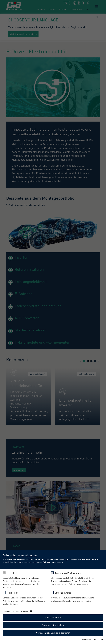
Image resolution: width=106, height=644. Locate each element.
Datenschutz (98, 640)
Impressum (86, 640)
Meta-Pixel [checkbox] (12, 593)
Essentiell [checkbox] (12, 573)
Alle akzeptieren (53, 617)
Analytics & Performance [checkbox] (68, 573)
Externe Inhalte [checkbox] (63, 593)
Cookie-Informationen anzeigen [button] (17, 611)
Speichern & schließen (53, 625)
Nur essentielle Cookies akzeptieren (53, 633)
